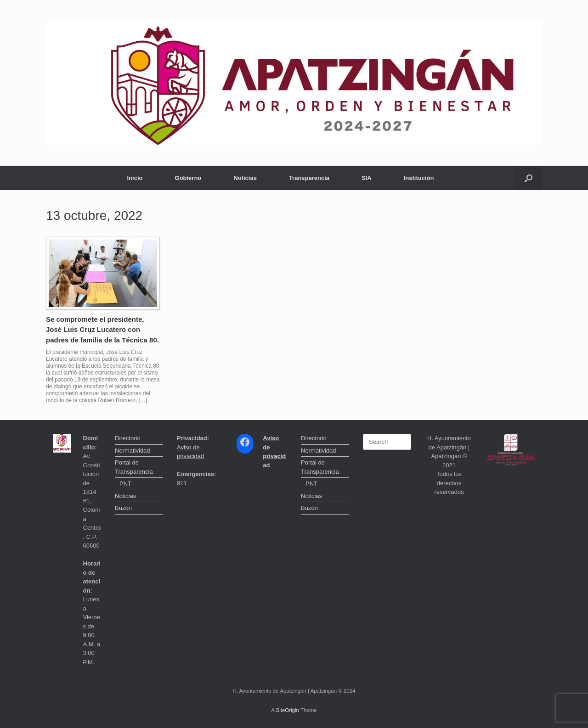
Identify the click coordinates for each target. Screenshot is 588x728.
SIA (367, 178)
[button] (529, 178)
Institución (419, 178)
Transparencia (309, 178)
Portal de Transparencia (134, 467)
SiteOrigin (287, 710)
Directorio (128, 438)
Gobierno (188, 178)
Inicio (135, 178)
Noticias (245, 178)
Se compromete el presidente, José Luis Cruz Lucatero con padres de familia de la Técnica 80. (102, 330)
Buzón (123, 508)
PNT (125, 484)
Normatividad (133, 451)
